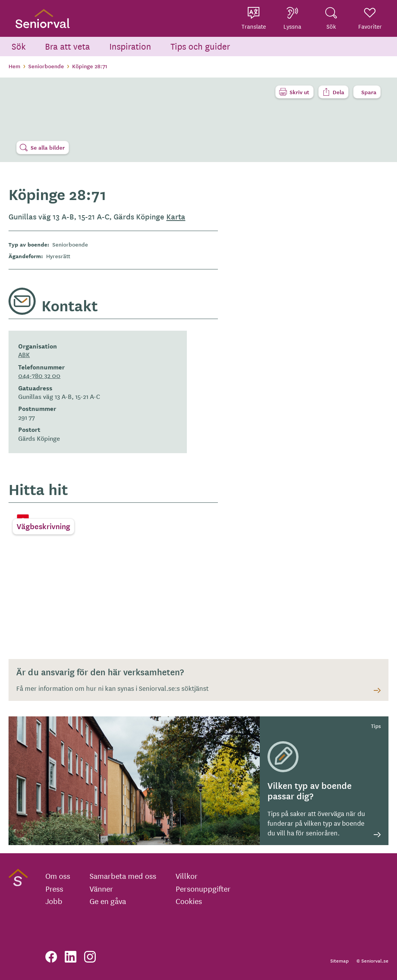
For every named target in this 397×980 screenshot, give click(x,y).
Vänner (101, 889)
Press (54, 889)
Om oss (58, 876)
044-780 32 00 (39, 375)
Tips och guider (200, 46)
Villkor (187, 876)
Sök (19, 46)
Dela (338, 92)
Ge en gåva (108, 901)
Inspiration (130, 46)
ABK (24, 354)
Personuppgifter (203, 889)
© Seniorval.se (372, 960)
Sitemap (339, 960)
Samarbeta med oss (123, 876)
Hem (14, 66)
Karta (176, 216)
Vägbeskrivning (43, 526)
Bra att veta (67, 46)
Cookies (189, 901)
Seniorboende (46, 66)
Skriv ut (299, 92)
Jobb (54, 901)
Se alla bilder (48, 147)
